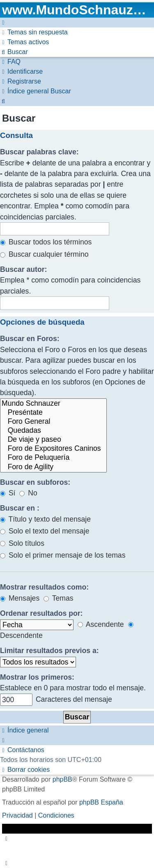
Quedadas (53, 431)
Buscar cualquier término (44, 254)
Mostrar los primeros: (37, 677)
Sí (8, 493)
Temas (58, 598)
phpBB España (101, 802)
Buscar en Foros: (30, 339)
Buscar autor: (23, 269)
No (28, 493)
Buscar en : (20, 508)
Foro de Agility (53, 467)
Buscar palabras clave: (39, 152)
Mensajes (20, 598)
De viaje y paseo (53, 440)
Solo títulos (22, 543)
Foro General (53, 422)
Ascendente (101, 624)
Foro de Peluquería (53, 458)
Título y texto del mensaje (45, 519)
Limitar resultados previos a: (49, 651)
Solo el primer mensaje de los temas (63, 555)
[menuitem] (34, 32)
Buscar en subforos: (35, 482)
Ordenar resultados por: (41, 613)
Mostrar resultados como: (44, 587)
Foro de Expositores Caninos (53, 449)
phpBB (62, 779)
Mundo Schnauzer (53, 404)
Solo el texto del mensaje (45, 531)
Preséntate (53, 413)
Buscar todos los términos (46, 242)
